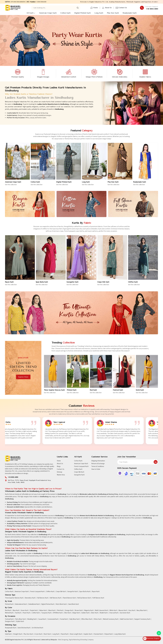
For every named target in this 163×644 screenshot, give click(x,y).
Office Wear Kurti (87, 619)
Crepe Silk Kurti (103, 284)
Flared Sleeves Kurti (69, 598)
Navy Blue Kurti (142, 610)
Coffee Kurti (36, 613)
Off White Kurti (58, 613)
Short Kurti (47, 634)
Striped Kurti (109, 634)
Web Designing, (63, 640)
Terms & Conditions (98, 466)
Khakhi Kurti (104, 613)
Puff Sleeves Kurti (98, 598)
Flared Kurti (65, 634)
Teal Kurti (18, 613)
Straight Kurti (18, 634)
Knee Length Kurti (76, 634)
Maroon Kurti (123, 610)
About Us (107, 8)
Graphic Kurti (88, 634)
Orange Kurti (69, 610)
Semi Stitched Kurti (24, 628)
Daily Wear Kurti (74, 619)
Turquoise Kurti (46, 613)
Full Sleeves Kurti (43, 598)
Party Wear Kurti (20, 619)
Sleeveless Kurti (30, 598)
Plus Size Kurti (113, 13)
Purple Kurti (34, 610)
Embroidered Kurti (21, 604)
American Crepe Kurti (48, 13)
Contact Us (121, 8)
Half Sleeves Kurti (55, 598)
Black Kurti (52, 610)
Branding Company (87, 640)
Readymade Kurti (130, 13)
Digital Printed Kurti (82, 13)
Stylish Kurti (20, 621)
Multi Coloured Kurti (102, 610)
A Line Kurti (38, 634)
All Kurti (31, 13)
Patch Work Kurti (61, 604)
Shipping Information (98, 461)
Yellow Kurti (43, 610)
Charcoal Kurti (114, 613)
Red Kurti (8, 610)
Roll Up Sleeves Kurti (84, 598)
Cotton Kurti (65, 13)
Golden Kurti (85, 613)
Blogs (59, 466)
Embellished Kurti (34, 604)
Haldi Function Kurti (126, 619)
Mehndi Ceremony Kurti (111, 619)
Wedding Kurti (32, 619)
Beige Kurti (76, 613)
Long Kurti (99, 13)
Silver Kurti (95, 613)
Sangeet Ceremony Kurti (142, 619)
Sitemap (60, 472)
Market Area (61, 475)
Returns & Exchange (98, 464)
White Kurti (113, 610)
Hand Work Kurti (73, 604)
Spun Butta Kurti (42, 284)
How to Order (96, 469)
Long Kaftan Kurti (120, 634)
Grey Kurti (132, 610)
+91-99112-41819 (152, 9)
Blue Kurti (16, 610)
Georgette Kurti (72, 284)
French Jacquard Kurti (81, 466)
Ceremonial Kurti (53, 619)
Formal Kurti (64, 619)
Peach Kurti (26, 613)
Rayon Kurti (9, 284)
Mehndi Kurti (9, 613)
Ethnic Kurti (98, 619)
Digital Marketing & (75, 640)
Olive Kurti (68, 613)
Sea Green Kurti (125, 613)
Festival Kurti (9, 619)
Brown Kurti (79, 610)
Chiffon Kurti (133, 284)
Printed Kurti (9, 604)
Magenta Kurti (89, 610)
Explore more (21, 377)
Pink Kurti (60, 610)
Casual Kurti (42, 619)
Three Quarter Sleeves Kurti (14, 598)
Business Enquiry (151, 639)
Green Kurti (25, 610)
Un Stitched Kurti (37, 628)
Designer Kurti (10, 621)
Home (94, 8)
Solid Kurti (8, 634)
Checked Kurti (98, 634)
